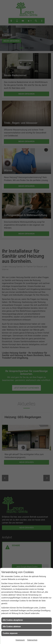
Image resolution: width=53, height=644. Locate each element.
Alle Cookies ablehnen (12, 627)
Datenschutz (32, 640)
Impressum (20, 640)
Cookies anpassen (10, 633)
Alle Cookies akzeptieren (13, 620)
